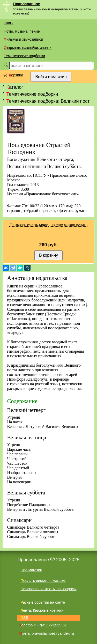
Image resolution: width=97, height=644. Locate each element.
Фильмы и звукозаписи (23, 39)
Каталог (15, 87)
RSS (24, 618)
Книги (9, 23)
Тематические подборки (24, 56)
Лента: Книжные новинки (42, 610)
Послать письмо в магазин (43, 581)
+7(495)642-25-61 (52, 625)
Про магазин (31, 570)
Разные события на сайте (43, 602)
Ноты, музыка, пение (22, 31)
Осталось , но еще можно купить (48, 225)
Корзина (16, 75)
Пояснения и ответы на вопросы (48, 589)
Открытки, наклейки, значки (28, 48)
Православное (27, 4)
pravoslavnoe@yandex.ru (53, 633)
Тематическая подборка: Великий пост (48, 101)
